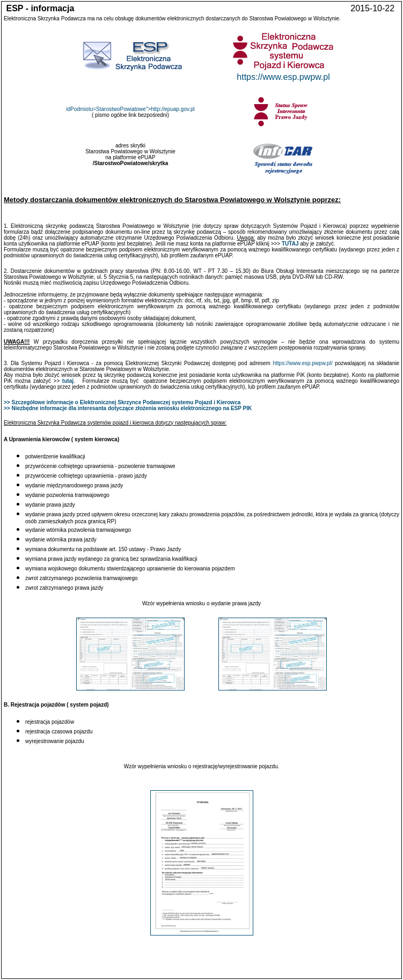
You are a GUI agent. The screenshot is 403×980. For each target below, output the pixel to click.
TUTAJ (290, 244)
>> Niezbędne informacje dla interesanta (56, 408)
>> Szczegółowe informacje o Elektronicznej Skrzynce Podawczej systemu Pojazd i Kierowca (122, 402)
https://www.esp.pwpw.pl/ (303, 363)
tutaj (68, 381)
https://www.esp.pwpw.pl (283, 77)
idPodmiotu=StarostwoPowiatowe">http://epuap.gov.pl (130, 109)
